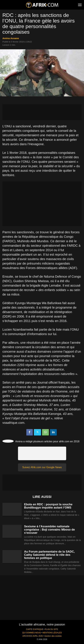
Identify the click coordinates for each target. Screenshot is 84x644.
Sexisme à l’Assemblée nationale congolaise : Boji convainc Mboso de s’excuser (49, 530)
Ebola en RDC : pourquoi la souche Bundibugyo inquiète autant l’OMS (48, 506)
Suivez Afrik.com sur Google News (42, 467)
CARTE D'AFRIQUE (35, 629)
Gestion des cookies (53, 636)
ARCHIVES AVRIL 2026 (32, 636)
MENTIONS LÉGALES (52, 633)
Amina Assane (11, 38)
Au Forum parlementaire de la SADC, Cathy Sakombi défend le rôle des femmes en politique (49, 555)
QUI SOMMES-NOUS (31, 633)
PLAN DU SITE (51, 629)
